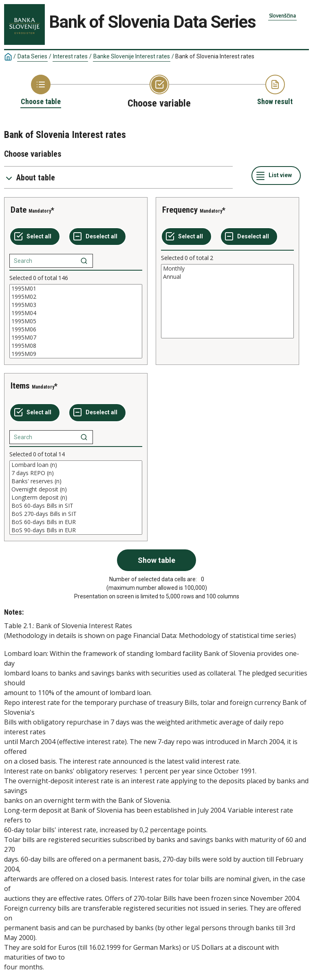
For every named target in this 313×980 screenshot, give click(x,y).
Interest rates (70, 56)
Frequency (180, 210)
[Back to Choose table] (41, 91)
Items (20, 386)
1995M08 (76, 346)
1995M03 (76, 305)
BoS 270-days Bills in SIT (76, 514)
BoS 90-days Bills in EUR (76, 530)
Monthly (227, 269)
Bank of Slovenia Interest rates (215, 56)
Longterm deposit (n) (76, 498)
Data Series (32, 56)
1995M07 (76, 338)
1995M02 (76, 297)
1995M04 (76, 313)
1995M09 (76, 354)
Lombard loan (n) (76, 465)
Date (19, 210)
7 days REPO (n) (76, 473)
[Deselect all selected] (97, 237)
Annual (227, 277)
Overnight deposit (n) (76, 489)
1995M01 (76, 289)
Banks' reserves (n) (76, 481)
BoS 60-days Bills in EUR (76, 522)
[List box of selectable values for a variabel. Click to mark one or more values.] (76, 321)
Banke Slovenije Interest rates (132, 56)
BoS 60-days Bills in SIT (76, 506)
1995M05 (76, 321)
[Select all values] (35, 237)
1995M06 (76, 329)
